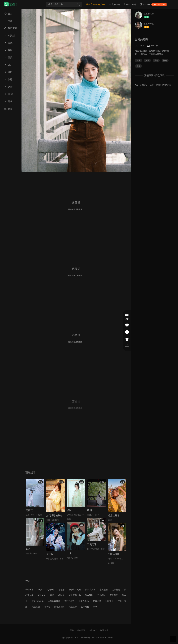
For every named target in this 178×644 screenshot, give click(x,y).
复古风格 (89, 595)
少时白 (70, 515)
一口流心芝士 (52, 559)
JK (7, 65)
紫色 (28, 549)
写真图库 (114, 595)
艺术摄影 (101, 595)
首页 (8, 14)
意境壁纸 (104, 590)
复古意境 (97, 601)
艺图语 (13, 4)
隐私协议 (93, 630)
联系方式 (104, 630)
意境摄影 (73, 607)
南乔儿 (70, 558)
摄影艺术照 (69, 601)
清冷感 (47, 607)
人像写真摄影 (54, 601)
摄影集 (61, 595)
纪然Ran (112, 559)
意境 (8, 50)
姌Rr (97, 515)
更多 (8, 109)
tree (35, 553)
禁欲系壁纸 (84, 601)
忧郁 (165, 60)
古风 (8, 43)
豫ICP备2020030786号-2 (103, 638)
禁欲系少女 (59, 607)
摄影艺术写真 (75, 590)
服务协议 (81, 630)
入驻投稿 (114, 4)
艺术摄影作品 (75, 595)
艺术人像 (42, 595)
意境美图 (36, 607)
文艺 (147, 60)
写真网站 (50, 590)
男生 (8, 101)
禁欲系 (62, 590)
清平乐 (50, 554)
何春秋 (29, 553)
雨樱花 (29, 510)
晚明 (90, 510)
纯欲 (8, 72)
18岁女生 (109, 601)
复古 (138, 60)
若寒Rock (30, 515)
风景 (8, 87)
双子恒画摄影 (93, 549)
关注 (8, 21)
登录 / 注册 (130, 4)
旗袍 (8, 79)
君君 (62, 559)
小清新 (10, 36)
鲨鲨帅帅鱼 (149, 24)
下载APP (153, 4)
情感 (138, 66)
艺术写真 (85, 607)
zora (76, 558)
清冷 (156, 60)
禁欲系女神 (90, 590)
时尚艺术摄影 (38, 601)
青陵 (48, 520)
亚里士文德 (149, 14)
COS (9, 94)
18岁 (40, 590)
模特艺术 (29, 590)
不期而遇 (92, 544)
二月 (69, 553)
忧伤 (95, 607)
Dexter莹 (56, 520)
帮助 (72, 630)
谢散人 (90, 515)
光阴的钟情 (114, 554)
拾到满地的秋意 (54, 516)
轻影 (69, 510)
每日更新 (11, 28)
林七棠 (39, 515)
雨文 (103, 549)
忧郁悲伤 (116, 590)
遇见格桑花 (114, 516)
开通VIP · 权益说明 (95, 4)
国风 (8, 58)
